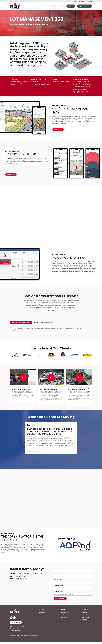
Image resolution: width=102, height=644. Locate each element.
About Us (85, 612)
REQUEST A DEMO (16, 622)
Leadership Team (87, 615)
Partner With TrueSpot (79, 1)
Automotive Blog (65, 612)
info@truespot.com (22, 1)
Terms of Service (30, 636)
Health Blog (64, 615)
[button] (78, 442)
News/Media (64, 618)
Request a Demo (58, 129)
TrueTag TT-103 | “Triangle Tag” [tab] (21, 322)
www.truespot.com (22, 578)
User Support (89, 1)
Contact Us (85, 622)
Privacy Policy (36, 636)
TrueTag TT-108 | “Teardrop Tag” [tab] (43, 322)
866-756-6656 (21, 575)
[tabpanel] (51, 330)
